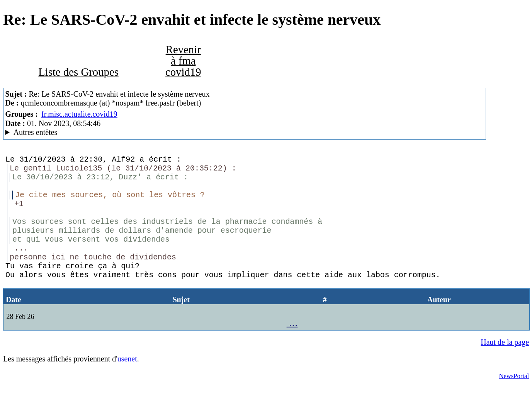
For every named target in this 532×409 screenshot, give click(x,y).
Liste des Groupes (78, 72)
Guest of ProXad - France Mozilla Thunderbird (244, 132)
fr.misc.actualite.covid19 (79, 114)
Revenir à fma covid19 (183, 61)
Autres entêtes (36, 132)
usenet (127, 382)
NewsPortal (514, 399)
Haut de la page (505, 365)
